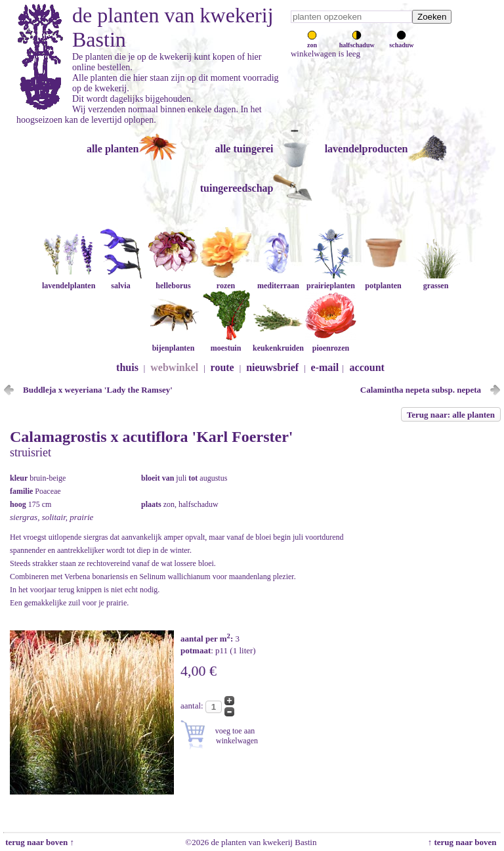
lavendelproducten (367, 149)
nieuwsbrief (272, 367)
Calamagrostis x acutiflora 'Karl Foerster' (151, 437)
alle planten (113, 149)
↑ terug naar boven (464, 842)
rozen (226, 281)
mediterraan (278, 281)
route (222, 367)
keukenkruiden (278, 343)
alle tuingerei (244, 149)
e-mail (325, 367)
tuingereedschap (237, 188)
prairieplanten (331, 281)
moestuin (226, 343)
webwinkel (174, 367)
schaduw (401, 41)
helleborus (173, 281)
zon (312, 41)
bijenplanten (173, 343)
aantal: (193, 706)
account (367, 367)
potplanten (383, 281)
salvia (121, 281)
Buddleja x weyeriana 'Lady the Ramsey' (98, 390)
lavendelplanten (69, 281)
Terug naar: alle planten (451, 415)
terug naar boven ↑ (39, 842)
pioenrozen (331, 343)
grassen (436, 281)
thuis (127, 367)
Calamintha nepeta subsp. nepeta (421, 390)
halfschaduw (357, 41)
